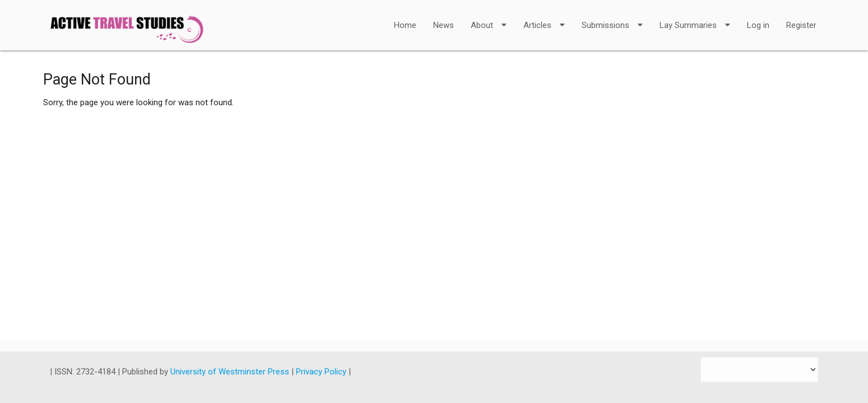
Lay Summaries (695, 18)
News (444, 25)
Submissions (612, 18)
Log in (758, 25)
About (489, 18)
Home (405, 25)
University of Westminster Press (231, 372)
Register (801, 25)
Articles (544, 18)
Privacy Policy (322, 372)
